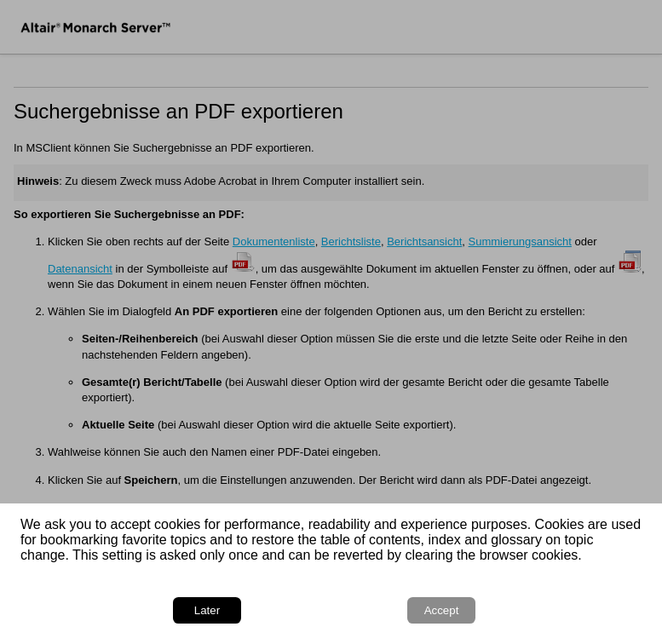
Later (207, 610)
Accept (442, 610)
